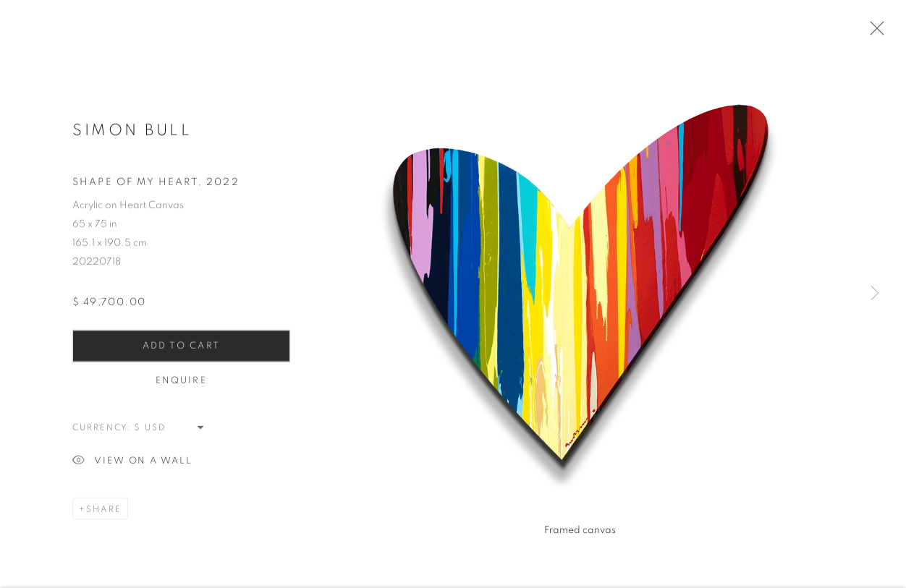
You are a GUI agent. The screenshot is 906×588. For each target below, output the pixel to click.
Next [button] (875, 294)
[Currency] (170, 430)
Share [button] (104, 511)
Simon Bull (132, 132)
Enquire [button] (181, 383)
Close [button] (873, 33)
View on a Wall (132, 464)
